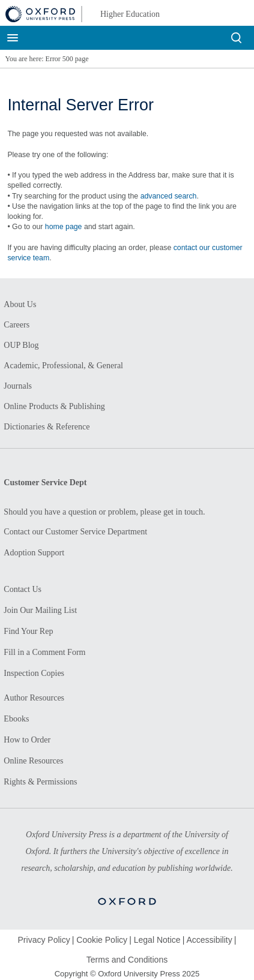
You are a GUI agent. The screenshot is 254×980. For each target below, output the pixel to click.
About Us (20, 304)
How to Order (27, 740)
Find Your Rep (28, 631)
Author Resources (34, 698)
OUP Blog (21, 345)
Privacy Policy (44, 940)
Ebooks (16, 719)
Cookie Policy (102, 940)
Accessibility (209, 940)
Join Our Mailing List (40, 610)
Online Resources (33, 761)
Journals (18, 386)
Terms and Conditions (127, 960)
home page (64, 227)
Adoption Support (34, 553)
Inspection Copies (34, 673)
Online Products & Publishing (54, 406)
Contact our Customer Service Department (75, 532)
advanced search (169, 196)
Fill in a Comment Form (44, 652)
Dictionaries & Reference (47, 427)
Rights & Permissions (40, 782)
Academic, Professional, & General (63, 366)
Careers (17, 325)
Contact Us (23, 589)
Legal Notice (157, 940)
